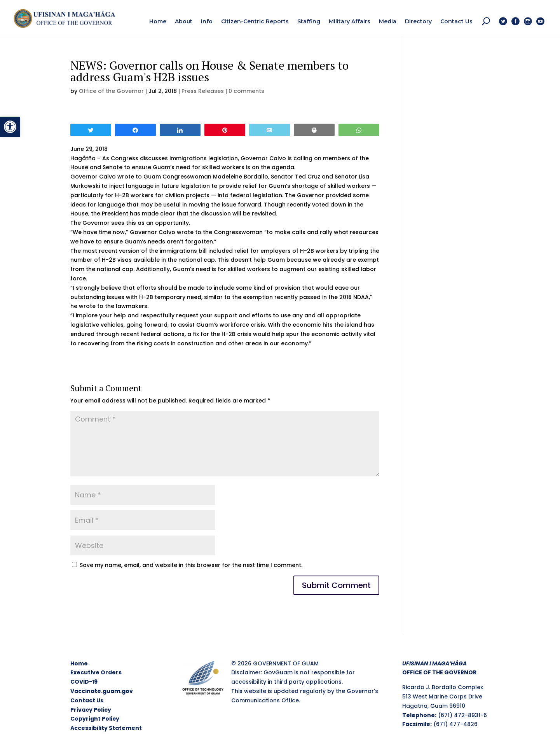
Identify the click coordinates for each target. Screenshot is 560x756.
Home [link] (79, 663)
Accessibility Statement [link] (106, 728)
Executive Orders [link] (96, 672)
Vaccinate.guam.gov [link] (102, 691)
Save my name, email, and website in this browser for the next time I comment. (191, 565)
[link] (10, 127)
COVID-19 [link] (84, 682)
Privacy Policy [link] (91, 710)
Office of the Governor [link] (111, 91)
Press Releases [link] (203, 91)
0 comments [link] (246, 91)
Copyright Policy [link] (95, 719)
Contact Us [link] (87, 700)
